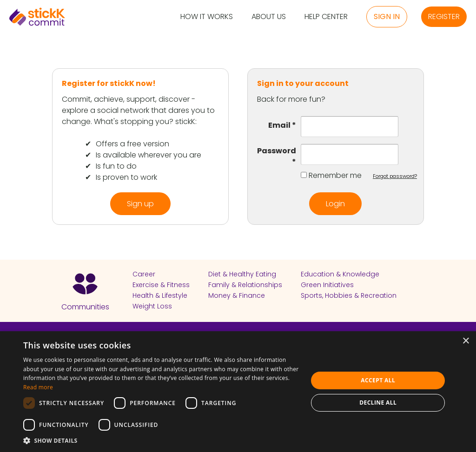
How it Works (207, 17)
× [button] (466, 341)
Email (282, 125)
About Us (269, 17)
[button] (161, 440)
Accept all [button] (378, 380)
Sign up (140, 204)
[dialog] (238, 392)
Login (335, 204)
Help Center (326, 17)
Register (444, 16)
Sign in (387, 16)
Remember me (335, 175)
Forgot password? (395, 176)
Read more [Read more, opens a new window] (38, 387)
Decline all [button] (378, 403)
